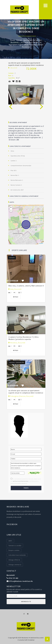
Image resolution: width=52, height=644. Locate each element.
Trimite (26, 488)
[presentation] (11, 104)
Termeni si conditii (15, 546)
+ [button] (11, 207)
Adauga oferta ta (14, 560)
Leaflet (41, 243)
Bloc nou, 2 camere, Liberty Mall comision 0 (26, 286)
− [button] (11, 210)
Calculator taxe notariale (17, 555)
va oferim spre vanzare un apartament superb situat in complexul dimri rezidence (26, 392)
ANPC (10, 541)
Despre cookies (14, 550)
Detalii (16, 297)
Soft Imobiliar (29, 640)
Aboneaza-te (26, 602)
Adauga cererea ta (15, 565)
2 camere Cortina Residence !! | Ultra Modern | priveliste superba (23, 338)
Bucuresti (11, 575)
